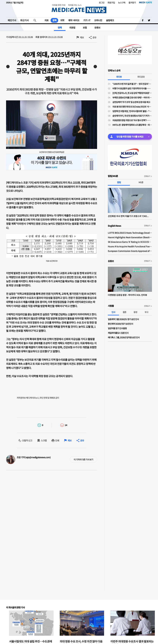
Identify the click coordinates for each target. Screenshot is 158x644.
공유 (94, 37)
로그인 (102, 3)
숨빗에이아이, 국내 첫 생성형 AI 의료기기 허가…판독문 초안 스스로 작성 (132, 116)
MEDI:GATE (145, 2)
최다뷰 (119, 77)
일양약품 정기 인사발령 (117, 328)
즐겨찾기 (132, 3)
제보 (82, 37)
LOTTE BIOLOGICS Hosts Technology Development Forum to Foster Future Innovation (130, 233)
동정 (135, 312)
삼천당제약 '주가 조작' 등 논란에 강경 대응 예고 (131, 102)
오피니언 (98, 20)
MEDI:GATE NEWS (79, 9)
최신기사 (24, 20)
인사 (113, 312)
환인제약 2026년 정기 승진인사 (120, 324)
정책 (54, 20)
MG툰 (141, 182)
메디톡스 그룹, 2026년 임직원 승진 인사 (124, 337)
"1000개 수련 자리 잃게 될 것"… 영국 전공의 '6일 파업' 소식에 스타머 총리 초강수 (132, 84)
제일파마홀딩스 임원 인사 (118, 333)
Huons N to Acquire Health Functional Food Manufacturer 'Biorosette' (130, 246)
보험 (85, 28)
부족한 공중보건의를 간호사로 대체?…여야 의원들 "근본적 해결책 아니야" (132, 98)
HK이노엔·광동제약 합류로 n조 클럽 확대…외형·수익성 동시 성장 (132, 125)
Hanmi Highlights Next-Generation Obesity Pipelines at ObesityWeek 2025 (130, 237)
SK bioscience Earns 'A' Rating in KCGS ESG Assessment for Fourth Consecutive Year (130, 242)
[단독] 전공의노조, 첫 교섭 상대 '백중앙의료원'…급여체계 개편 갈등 (132, 93)
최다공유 (141, 77)
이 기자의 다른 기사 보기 (83, 459)
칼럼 (119, 182)
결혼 (124, 312)
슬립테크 (110, 20)
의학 (62, 20)
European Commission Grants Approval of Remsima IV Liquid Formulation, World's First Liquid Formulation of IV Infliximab (130, 251)
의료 (46, 20)
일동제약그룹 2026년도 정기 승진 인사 (123, 319)
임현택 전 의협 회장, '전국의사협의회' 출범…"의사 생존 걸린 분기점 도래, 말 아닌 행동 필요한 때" (132, 111)
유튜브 (97, 28)
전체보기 (147, 176)
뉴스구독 (122, 3)
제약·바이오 (74, 20)
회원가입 (111, 3)
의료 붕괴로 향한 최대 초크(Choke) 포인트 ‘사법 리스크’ (132, 107)
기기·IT (87, 20)
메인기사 (12, 20)
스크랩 (44, 440)
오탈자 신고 (27, 440)
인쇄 (57, 440)
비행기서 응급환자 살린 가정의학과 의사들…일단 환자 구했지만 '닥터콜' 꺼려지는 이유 (132, 88)
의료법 (72, 28)
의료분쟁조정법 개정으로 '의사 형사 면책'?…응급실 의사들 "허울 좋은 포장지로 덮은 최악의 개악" (132, 120)
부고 (146, 312)
